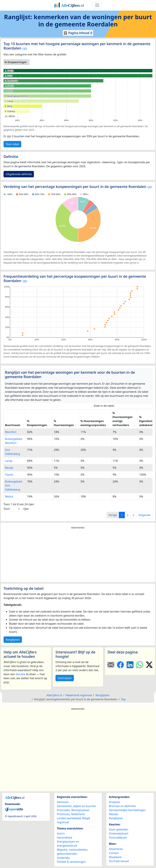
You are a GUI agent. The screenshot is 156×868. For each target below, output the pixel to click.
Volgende (144, 515)
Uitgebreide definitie (19, 174)
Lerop (9, 461)
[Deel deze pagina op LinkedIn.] (130, 665)
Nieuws (114, 814)
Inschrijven (65, 678)
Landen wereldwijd (69, 818)
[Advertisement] (78, 556)
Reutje (9, 468)
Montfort (11, 432)
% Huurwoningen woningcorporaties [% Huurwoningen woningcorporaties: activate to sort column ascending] (93, 423)
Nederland (78, 814)
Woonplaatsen (80, 810)
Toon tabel (12, 144)
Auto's (61, 833)
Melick (9, 496)
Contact (114, 853)
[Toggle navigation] (97, 5)
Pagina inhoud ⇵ (78, 33)
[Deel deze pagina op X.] (149, 665)
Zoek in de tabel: (123, 406)
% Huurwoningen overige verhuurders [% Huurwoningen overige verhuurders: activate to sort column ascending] (123, 419)
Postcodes (63, 810)
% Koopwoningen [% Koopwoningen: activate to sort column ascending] (37, 423)
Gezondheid (64, 838)
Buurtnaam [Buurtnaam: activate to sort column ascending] (13, 425)
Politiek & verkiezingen (71, 862)
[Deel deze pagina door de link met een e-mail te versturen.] (111, 665)
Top (123, 699)
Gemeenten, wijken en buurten (76, 806)
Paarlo (9, 475)
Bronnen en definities (123, 806)
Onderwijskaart (119, 833)
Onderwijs (63, 858)
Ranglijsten (13, 640)
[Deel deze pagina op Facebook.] (120, 665)
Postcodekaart (118, 838)
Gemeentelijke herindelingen (127, 810)
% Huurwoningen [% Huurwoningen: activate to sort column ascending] (64, 423)
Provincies (63, 814)
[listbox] (17, 62)
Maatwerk (115, 857)
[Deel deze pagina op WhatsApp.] (140, 665)
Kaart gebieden (119, 829)
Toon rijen (16, 509)
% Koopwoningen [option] (16, 62)
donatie (20, 674)
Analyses (115, 802)
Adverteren (116, 849)
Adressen (63, 802)
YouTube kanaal (119, 861)
